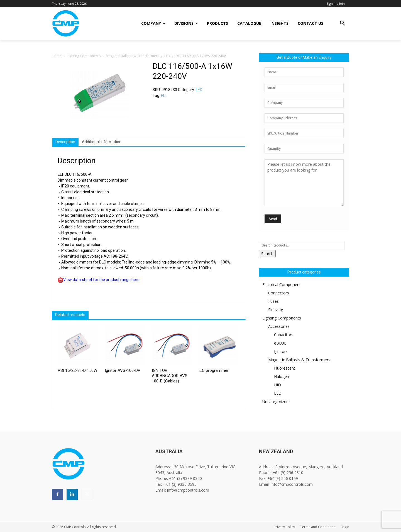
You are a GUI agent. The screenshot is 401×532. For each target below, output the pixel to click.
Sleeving (276, 310)
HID (277, 385)
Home (57, 56)
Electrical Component (282, 285)
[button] (343, 23)
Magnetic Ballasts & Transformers (132, 56)
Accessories (279, 326)
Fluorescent (285, 368)
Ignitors (281, 351)
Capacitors (284, 335)
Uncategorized (275, 402)
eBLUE (280, 343)
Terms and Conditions (318, 527)
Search (267, 254)
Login (345, 527)
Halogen (282, 376)
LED (167, 56)
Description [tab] (65, 142)
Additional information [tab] (102, 142)
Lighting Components (84, 56)
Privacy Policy (284, 527)
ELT (164, 96)
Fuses (273, 301)
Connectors (279, 293)
